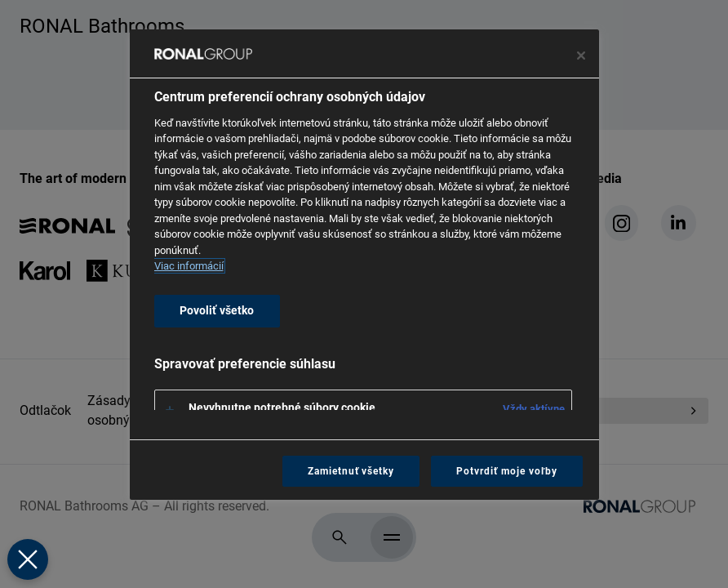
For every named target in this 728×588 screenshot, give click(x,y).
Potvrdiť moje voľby (506, 471)
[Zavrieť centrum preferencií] (581, 56)
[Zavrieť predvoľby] (27, 559)
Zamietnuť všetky (351, 471)
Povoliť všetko (217, 311)
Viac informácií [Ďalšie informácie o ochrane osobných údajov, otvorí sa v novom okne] (189, 266)
